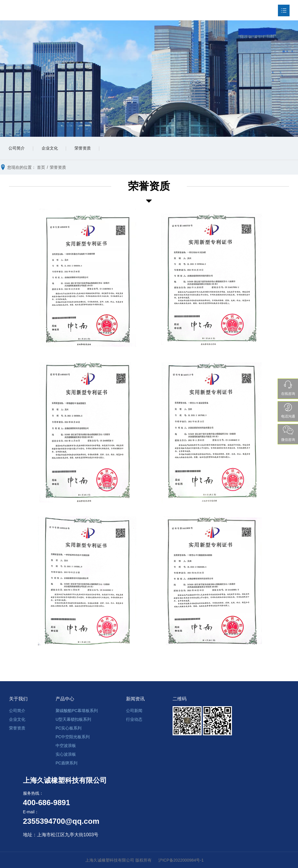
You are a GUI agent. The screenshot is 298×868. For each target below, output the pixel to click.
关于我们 (18, 699)
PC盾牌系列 (66, 763)
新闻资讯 (135, 699)
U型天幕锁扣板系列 (73, 719)
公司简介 (17, 149)
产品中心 (65, 699)
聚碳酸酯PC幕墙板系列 (77, 711)
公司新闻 (134, 711)
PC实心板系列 (69, 728)
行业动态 (134, 719)
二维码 (180, 699)
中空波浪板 (66, 745)
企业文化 (51, 149)
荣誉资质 (84, 149)
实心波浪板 (66, 754)
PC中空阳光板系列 (73, 737)
